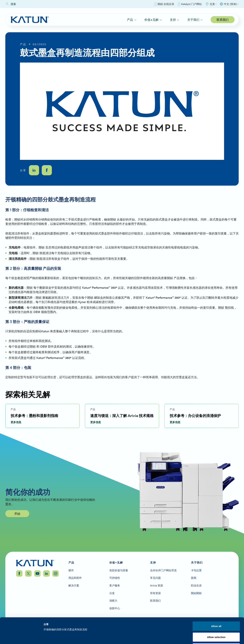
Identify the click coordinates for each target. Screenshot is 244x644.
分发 (112, 593)
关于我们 (195, 20)
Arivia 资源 (156, 585)
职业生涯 (196, 585)
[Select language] (229, 4)
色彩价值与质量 (119, 570)
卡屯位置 (196, 570)
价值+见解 (153, 20)
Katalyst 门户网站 (190, 4)
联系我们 (223, 20)
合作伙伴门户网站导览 (163, 570)
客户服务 (115, 585)
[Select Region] (211, 4)
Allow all (216, 629)
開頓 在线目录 (164, 4)
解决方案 (74, 585)
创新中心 (115, 608)
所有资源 (155, 593)
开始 (17, 514)
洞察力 (113, 601)
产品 (132, 20)
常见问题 (155, 578)
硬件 (71, 570)
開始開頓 (196, 593)
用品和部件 (75, 578)
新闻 (194, 578)
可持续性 (115, 578)
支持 (175, 20)
